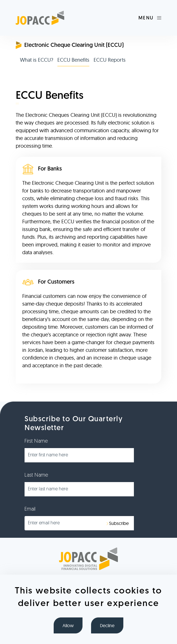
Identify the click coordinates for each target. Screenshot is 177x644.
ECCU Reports (110, 60)
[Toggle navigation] (150, 18)
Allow (68, 625)
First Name (36, 441)
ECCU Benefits (73, 60)
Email (30, 509)
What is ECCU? (37, 60)
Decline (107, 625)
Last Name (36, 475)
